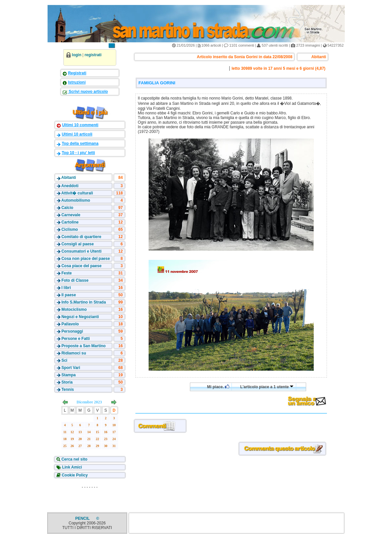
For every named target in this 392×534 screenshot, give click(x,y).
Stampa (69, 375)
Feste (67, 273)
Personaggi (72, 331)
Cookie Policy (74, 475)
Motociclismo (74, 309)
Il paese (69, 295)
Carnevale (71, 215)
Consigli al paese (78, 244)
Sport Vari (71, 368)
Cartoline (70, 222)
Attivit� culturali (77, 193)
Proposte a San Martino (84, 346)
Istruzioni (77, 82)
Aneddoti (70, 186)
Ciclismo (70, 229)
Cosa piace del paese (81, 266)
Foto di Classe (75, 280)
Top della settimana (80, 144)
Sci (64, 360)
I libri (66, 288)
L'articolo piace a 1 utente (267, 387)
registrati (93, 55)
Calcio (67, 208)
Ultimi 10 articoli (77, 134)
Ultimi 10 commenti (80, 125)
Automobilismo (75, 200)
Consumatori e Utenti (81, 251)
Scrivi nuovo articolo (88, 92)
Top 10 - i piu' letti (78, 153)
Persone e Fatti (76, 339)
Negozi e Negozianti (80, 317)
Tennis (68, 390)
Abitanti (69, 178)
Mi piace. (218, 387)
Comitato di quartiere (81, 237)
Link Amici (72, 467)
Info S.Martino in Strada (84, 302)
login (77, 55)
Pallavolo (70, 324)
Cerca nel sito (74, 459)
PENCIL (83, 518)
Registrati (77, 73)
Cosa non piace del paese (86, 259)
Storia (67, 382)
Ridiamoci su (74, 353)
